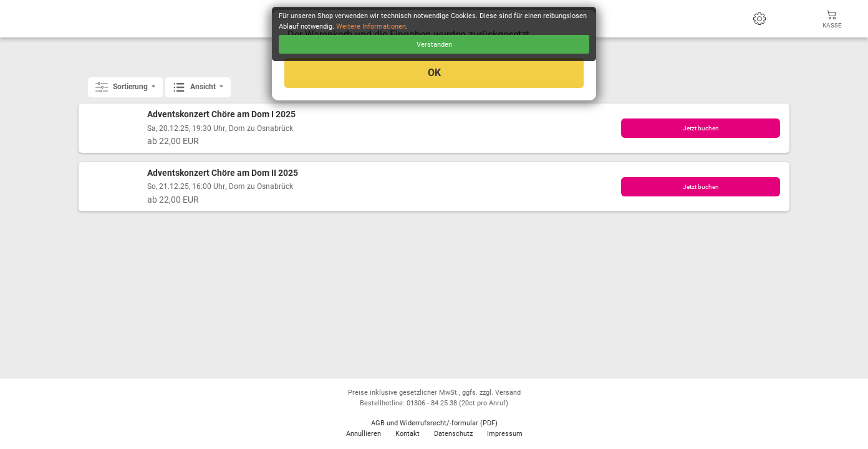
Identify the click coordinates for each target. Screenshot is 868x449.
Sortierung (123, 87)
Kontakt (407, 434)
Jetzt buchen (701, 128)
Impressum (505, 434)
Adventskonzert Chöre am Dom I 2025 (221, 114)
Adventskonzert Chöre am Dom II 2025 (223, 173)
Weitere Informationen (371, 27)
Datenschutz (453, 434)
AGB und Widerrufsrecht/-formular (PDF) (434, 423)
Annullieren (364, 434)
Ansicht (195, 87)
